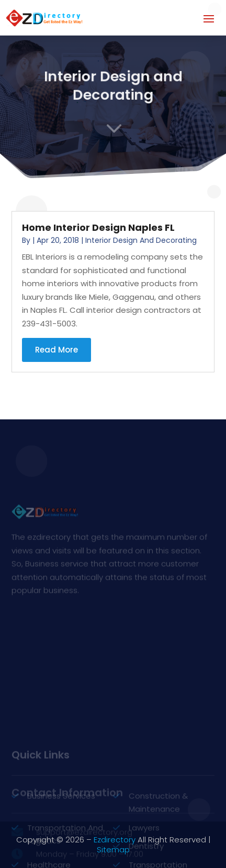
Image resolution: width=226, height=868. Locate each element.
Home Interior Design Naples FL (98, 227)
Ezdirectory (115, 840)
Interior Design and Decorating (141, 240)
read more (56, 350)
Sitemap (113, 849)
